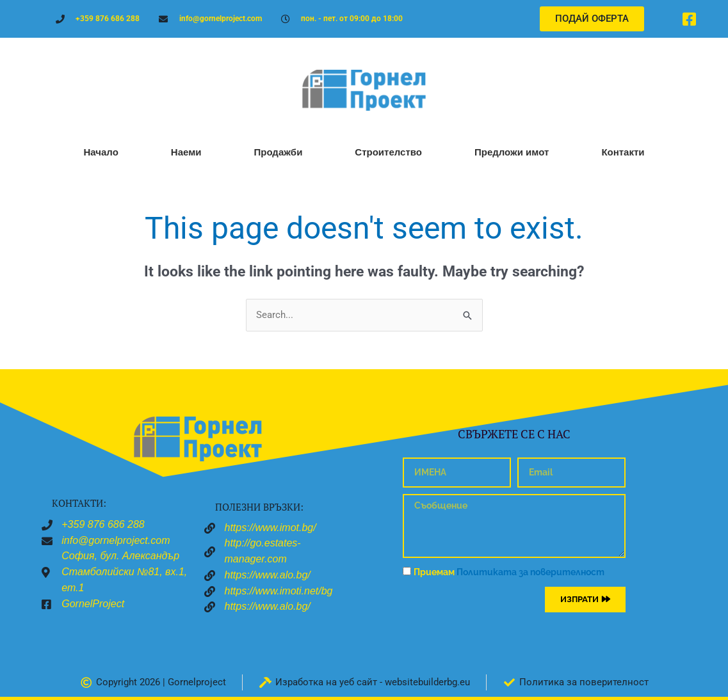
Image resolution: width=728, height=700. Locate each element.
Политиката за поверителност (530, 572)
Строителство (388, 152)
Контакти (623, 152)
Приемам (509, 572)
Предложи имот (512, 152)
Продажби (278, 152)
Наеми (186, 152)
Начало (101, 152)
